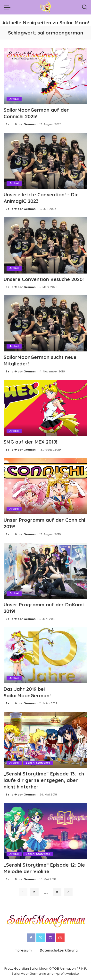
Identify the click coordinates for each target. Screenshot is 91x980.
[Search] (84, 7)
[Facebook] (31, 938)
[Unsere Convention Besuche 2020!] (45, 245)
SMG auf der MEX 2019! (30, 442)
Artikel (14, 99)
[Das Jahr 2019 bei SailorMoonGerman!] (45, 655)
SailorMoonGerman (21, 124)
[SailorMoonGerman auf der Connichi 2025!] (45, 76)
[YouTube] (60, 938)
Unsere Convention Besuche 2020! (44, 279)
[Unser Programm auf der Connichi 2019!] (45, 486)
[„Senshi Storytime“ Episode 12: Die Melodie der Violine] (45, 831)
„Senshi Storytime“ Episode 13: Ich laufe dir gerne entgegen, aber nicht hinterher (44, 780)
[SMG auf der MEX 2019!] (45, 408)
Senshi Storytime (38, 763)
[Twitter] (41, 938)
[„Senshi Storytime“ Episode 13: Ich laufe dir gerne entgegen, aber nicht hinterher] (45, 740)
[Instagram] (50, 938)
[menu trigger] (8, 7)
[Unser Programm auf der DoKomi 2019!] (45, 571)
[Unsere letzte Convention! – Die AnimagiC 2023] (45, 161)
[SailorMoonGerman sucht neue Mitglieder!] (45, 323)
